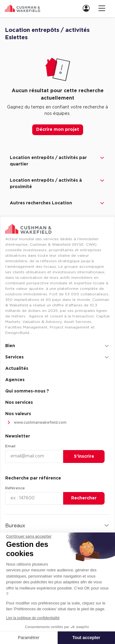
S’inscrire (84, 456)
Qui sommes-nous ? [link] (27, 391)
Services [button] (57, 357)
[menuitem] (86, 8)
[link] (88, 8)
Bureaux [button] (57, 526)
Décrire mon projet (58, 130)
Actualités (17, 369)
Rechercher (84, 498)
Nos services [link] (19, 403)
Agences (15, 380)
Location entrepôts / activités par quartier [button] (57, 161)
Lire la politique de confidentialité (33, 618)
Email (10, 446)
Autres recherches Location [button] (57, 203)
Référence (15, 488)
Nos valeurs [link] (18, 414)
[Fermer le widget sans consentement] (29, 536)
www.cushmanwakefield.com (36, 423)
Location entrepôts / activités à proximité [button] (57, 183)
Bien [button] (57, 346)
